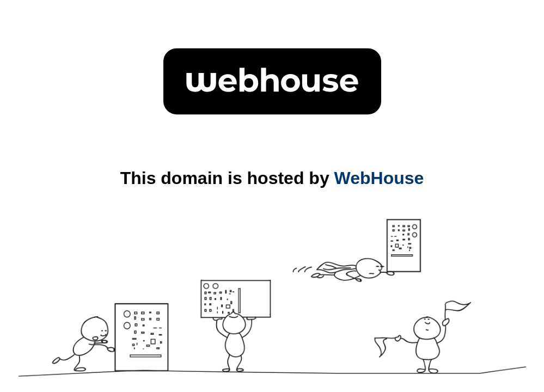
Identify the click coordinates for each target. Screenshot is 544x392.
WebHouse (379, 178)
